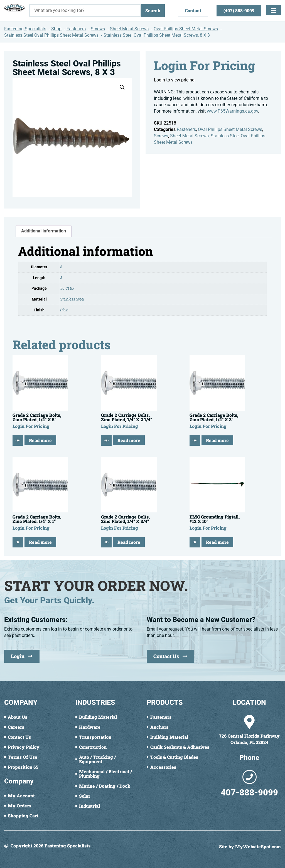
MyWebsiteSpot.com (258, 846)
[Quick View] (18, 440)
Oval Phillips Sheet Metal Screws (230, 129)
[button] (122, 87)
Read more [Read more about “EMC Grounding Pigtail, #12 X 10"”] (217, 542)
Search (153, 10)
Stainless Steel (72, 299)
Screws (161, 136)
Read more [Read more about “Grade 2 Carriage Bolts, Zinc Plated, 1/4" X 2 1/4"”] (129, 440)
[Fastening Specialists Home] (14, 8)
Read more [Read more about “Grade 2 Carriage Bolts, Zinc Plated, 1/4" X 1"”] (40, 542)
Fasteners (186, 129)
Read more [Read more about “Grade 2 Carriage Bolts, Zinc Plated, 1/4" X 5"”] (40, 440)
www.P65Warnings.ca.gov (232, 111)
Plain (64, 310)
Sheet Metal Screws (189, 136)
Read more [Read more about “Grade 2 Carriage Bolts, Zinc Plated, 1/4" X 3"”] (217, 440)
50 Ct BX (67, 288)
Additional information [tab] (44, 231)
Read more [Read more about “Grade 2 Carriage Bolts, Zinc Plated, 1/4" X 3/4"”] (129, 542)
